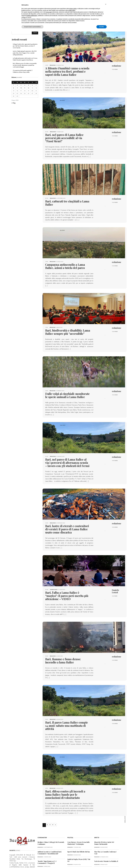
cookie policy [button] (72, 10)
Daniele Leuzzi (54, 577)
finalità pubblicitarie (32, 16)
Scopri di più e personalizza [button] (32, 27)
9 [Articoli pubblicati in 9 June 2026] (17, 88)
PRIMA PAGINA (13, 863)
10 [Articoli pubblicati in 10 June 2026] (21, 88)
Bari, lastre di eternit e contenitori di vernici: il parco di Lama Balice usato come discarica (67, 517)
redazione (53, 65)
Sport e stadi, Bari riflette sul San (79, 829)
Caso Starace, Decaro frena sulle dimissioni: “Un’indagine (79, 821)
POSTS (116, 69)
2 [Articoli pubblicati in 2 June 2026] (17, 85)
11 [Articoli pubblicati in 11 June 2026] (25, 88)
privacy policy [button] (73, 9)
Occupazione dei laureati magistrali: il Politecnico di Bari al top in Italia (23, 71)
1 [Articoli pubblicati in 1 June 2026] (14, 85)
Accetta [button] (102, 27)
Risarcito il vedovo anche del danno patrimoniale (104, 821)
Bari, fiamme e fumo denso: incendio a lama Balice (65, 644)
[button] (106, 4)
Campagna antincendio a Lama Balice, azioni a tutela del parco (65, 257)
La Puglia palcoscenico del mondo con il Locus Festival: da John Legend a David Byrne (25, 59)
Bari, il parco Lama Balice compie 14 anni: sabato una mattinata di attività (67, 706)
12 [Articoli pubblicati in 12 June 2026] (28, 88)
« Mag (13, 103)
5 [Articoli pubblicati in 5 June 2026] (28, 85)
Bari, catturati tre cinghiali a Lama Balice (67, 196)
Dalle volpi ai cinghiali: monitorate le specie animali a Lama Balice (65, 385)
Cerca (35, 33)
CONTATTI (42, 863)
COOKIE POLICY (33, 863)
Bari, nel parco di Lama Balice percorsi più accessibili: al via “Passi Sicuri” (67, 135)
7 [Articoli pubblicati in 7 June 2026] (36, 85)
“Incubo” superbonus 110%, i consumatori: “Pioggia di (47, 840)
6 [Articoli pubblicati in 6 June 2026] (32, 85)
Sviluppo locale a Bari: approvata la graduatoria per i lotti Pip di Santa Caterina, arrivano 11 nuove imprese (25, 46)
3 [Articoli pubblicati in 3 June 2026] (21, 85)
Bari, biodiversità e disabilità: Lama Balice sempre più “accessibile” (67, 322)
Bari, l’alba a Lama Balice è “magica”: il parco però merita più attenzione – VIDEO (67, 581)
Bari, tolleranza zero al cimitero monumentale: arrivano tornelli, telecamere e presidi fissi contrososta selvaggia (25, 65)
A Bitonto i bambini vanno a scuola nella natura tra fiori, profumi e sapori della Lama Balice (66, 71)
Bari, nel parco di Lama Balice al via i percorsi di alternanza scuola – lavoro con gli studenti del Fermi (67, 451)
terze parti (49, 12)
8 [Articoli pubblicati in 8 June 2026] (14, 88)
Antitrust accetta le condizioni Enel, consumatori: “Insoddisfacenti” (50, 830)
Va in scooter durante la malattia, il (106, 839)
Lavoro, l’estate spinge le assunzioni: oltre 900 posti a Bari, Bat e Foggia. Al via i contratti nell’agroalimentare (25, 53)
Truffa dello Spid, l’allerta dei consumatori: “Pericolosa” (48, 849)
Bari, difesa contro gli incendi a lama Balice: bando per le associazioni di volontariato (64, 773)
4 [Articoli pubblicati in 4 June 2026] (25, 85)
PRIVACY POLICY (23, 863)
